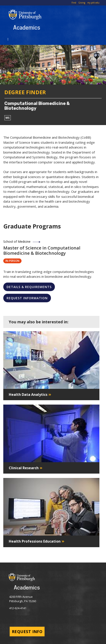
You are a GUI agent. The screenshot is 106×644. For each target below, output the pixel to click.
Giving (82, 3)
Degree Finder (25, 92)
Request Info (27, 632)
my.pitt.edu (93, 3)
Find (74, 3)
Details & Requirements (29, 287)
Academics (27, 27)
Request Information (27, 298)
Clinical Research (24, 468)
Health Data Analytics (28, 395)
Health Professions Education (35, 541)
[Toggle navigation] (9, 39)
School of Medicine (17, 241)
